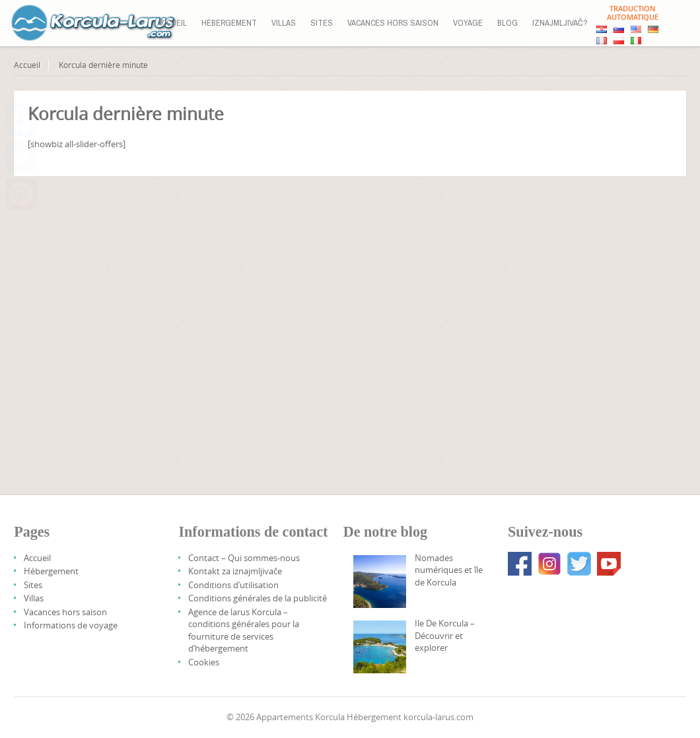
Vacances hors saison (393, 23)
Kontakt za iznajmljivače (235, 571)
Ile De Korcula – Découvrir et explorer (445, 635)
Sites (322, 23)
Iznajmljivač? (560, 23)
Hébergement (229, 23)
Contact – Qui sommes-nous (244, 558)
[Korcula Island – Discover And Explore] (380, 647)
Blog (507, 23)
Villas (284, 23)
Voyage (468, 23)
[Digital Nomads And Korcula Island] (380, 582)
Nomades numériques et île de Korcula (449, 570)
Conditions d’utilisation (233, 585)
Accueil (172, 23)
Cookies (204, 662)
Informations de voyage (71, 625)
